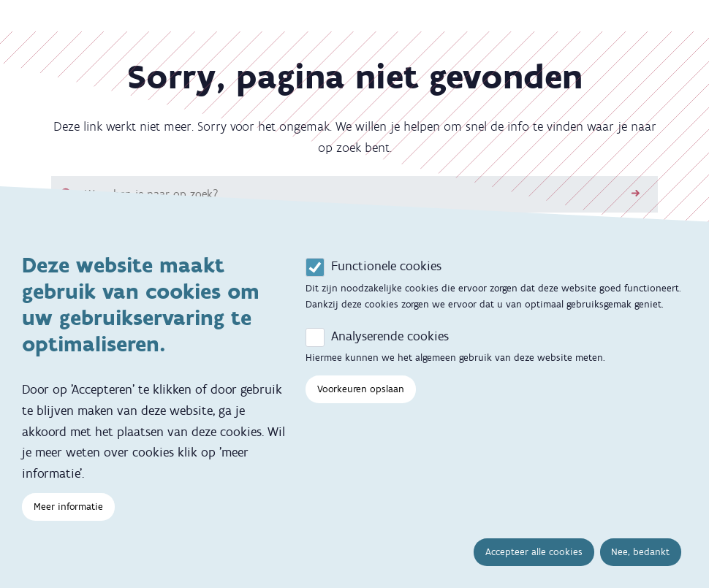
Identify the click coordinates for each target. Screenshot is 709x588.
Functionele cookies (386, 272)
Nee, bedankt (640, 558)
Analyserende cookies (390, 342)
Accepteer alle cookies (534, 558)
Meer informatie (68, 512)
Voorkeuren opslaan (361, 395)
